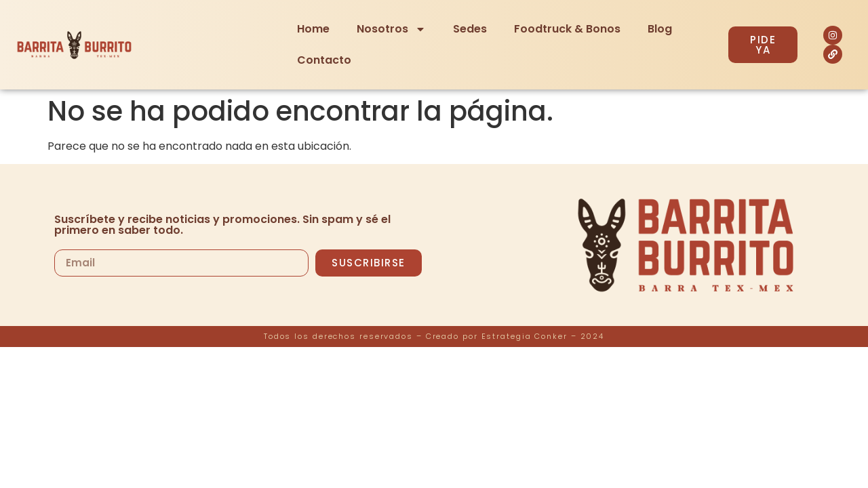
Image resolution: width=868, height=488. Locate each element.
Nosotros (391, 29)
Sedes (470, 29)
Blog (660, 29)
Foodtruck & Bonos (567, 29)
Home (313, 29)
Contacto (324, 60)
